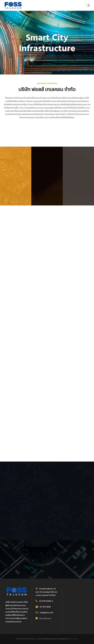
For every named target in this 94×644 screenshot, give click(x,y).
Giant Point (73, 639)
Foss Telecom (45, 618)
